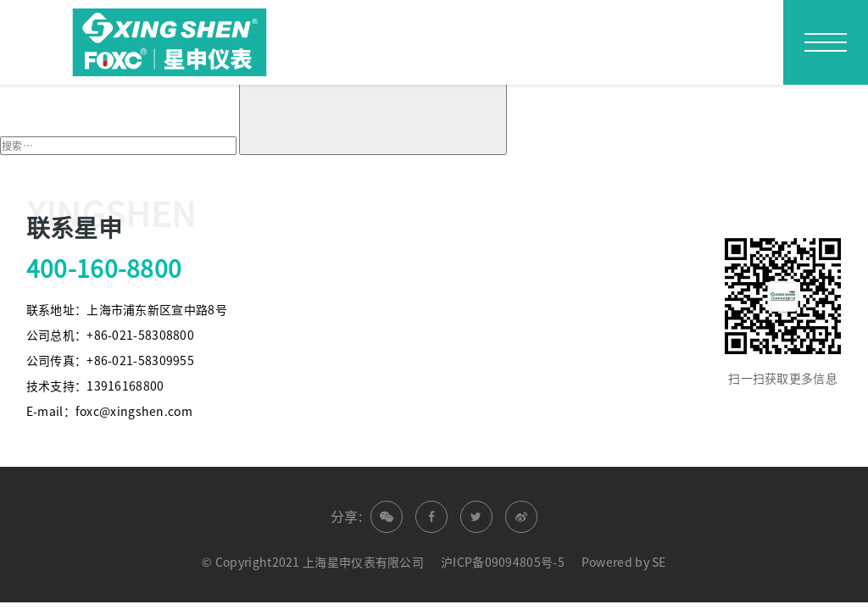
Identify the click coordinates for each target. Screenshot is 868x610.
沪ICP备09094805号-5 (503, 563)
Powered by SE (624, 563)
